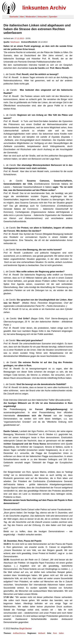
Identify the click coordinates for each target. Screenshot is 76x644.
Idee (22, 17)
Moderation (31, 17)
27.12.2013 (19, 38)
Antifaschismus (19, 633)
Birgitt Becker (26, 629)
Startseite (14, 17)
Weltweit (42, 633)
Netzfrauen (15, 42)
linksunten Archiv (44, 8)
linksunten (42, 17)
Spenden (53, 17)
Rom (55, 633)
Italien (61, 633)
